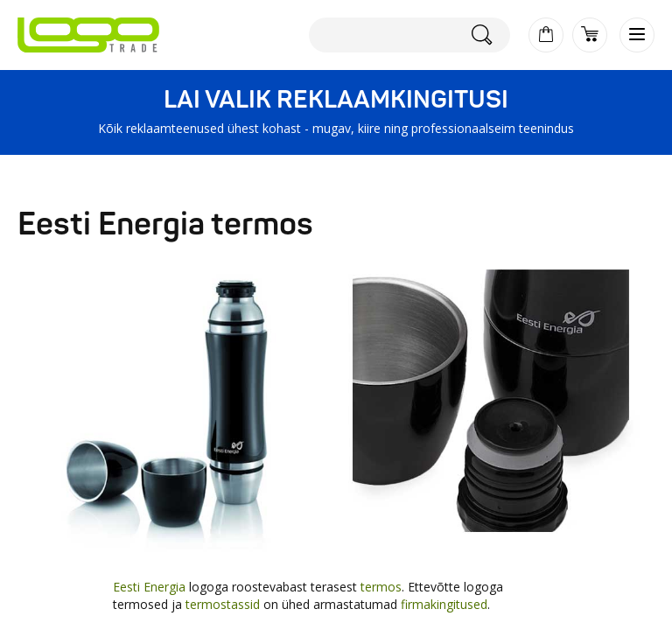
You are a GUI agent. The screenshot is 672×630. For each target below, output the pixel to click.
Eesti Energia (149, 587)
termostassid (223, 604)
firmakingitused (444, 604)
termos (381, 587)
